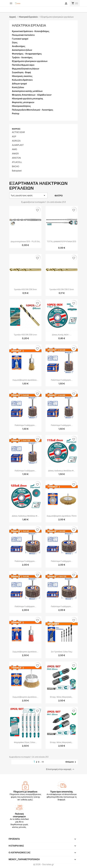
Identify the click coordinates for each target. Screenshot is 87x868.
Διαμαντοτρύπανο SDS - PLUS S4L (25, 241)
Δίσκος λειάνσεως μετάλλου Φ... (62, 471)
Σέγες (15, 43)
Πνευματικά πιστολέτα (23, 35)
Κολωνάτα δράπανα (22, 80)
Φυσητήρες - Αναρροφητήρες (27, 54)
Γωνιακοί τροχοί (20, 39)
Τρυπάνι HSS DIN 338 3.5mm (62, 289)
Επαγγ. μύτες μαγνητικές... (62, 697)
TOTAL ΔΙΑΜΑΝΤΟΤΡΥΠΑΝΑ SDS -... (62, 243)
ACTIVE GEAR (18, 132)
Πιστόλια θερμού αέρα (23, 65)
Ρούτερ (16, 114)
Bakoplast (17, 171)
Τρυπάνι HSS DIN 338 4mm (25, 335)
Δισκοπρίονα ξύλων (22, 50)
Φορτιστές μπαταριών (23, 102)
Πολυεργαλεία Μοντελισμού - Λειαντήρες (33, 110)
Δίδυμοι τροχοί (19, 84)
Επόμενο (71, 762)
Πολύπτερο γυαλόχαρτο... (62, 380)
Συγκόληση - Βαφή (21, 72)
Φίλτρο (59, 196)
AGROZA (16, 141)
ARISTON (16, 158)
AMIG (15, 149)
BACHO (16, 166)
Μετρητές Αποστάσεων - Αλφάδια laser (32, 95)
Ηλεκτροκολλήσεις (21, 106)
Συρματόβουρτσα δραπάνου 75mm (62, 516)
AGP (14, 137)
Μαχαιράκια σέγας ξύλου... (25, 742)
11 (43, 762)
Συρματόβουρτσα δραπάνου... (25, 380)
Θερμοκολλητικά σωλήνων (26, 69)
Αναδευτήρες (19, 46)
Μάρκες (16, 129)
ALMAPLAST (18, 145)
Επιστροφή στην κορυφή (60, 769)
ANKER (15, 154)
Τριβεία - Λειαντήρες (22, 57)
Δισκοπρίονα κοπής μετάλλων (27, 91)
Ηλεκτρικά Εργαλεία (29, 25)
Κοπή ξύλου (18, 87)
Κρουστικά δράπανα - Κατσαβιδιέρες (31, 31)
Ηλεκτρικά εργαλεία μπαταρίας (28, 99)
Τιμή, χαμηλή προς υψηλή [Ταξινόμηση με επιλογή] (28, 195)
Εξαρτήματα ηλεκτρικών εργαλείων (30, 61)
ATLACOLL (17, 162)
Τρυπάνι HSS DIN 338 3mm (25, 289)
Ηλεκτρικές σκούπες (22, 76)
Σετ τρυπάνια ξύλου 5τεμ (62, 652)
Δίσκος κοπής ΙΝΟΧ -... (62, 335)
